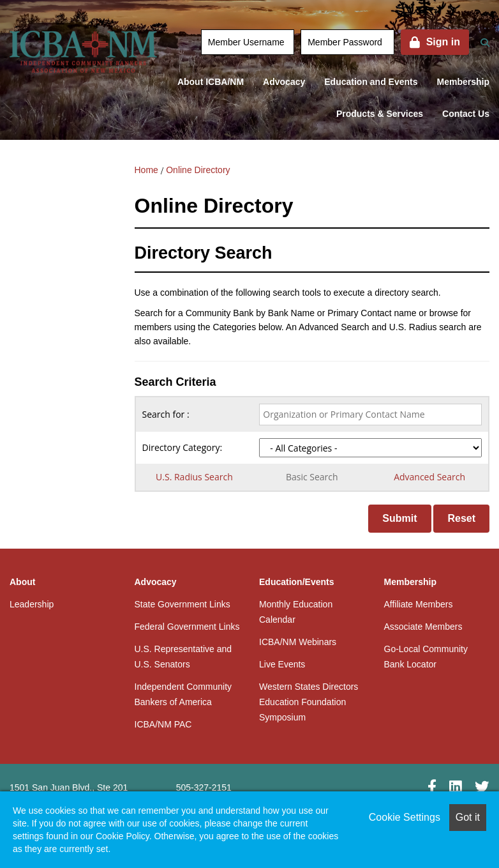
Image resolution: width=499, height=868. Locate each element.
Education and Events (371, 82)
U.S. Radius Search (194, 477)
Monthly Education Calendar (296, 612)
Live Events (282, 664)
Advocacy (284, 82)
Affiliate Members (419, 604)
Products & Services (380, 114)
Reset (461, 518)
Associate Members (423, 627)
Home (146, 170)
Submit (399, 518)
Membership (463, 82)
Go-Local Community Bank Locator (426, 657)
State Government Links (182, 604)
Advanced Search (429, 477)
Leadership (32, 604)
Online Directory (198, 170)
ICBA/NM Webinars (298, 642)
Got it (468, 817)
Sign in (443, 42)
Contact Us (466, 114)
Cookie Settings (405, 817)
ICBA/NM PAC (163, 724)
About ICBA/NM (211, 82)
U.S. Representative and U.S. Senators (183, 657)
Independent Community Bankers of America (183, 694)
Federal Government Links (187, 627)
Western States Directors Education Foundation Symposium (309, 702)
